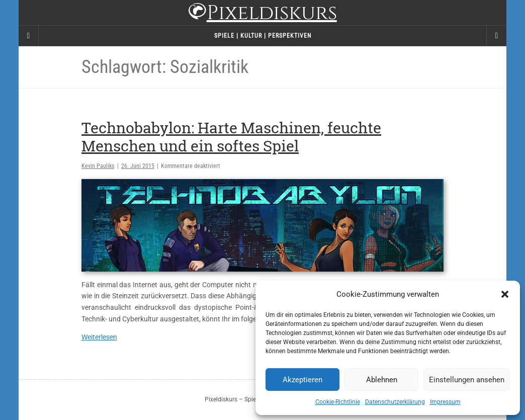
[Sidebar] (29, 36)
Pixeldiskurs (262, 14)
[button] (505, 294)
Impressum (445, 402)
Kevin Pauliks (98, 166)
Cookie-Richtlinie (338, 402)
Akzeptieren (302, 380)
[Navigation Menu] (496, 36)
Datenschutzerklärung (395, 402)
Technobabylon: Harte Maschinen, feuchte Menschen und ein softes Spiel (231, 137)
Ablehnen (382, 380)
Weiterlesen (99, 337)
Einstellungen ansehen (467, 380)
